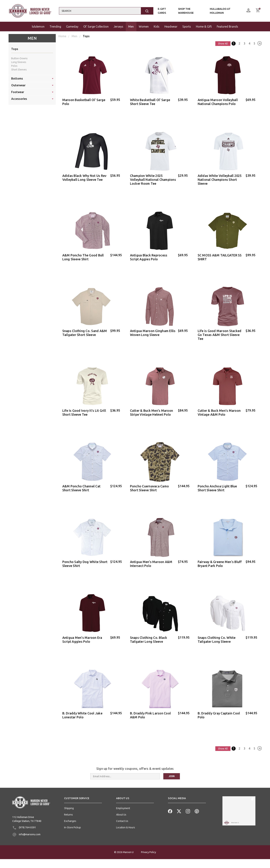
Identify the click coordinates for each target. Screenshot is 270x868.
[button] (83, 793)
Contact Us (122, 814)
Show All (221, 44)
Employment (123, 801)
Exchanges (70, 814)
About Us (121, 807)
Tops (15, 49)
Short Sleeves (19, 70)
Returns (68, 807)
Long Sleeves (19, 62)
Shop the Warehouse (186, 11)
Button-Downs (19, 58)
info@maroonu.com (26, 827)
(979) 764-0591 (24, 821)
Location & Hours (126, 820)
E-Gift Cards (162, 11)
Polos (14, 66)
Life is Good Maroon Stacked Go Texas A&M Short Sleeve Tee (220, 332)
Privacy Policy (149, 861)
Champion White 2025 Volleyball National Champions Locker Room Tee (153, 179)
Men (32, 38)
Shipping (69, 801)
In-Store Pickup (72, 820)
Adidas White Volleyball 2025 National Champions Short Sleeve (220, 179)
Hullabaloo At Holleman (220, 11)
